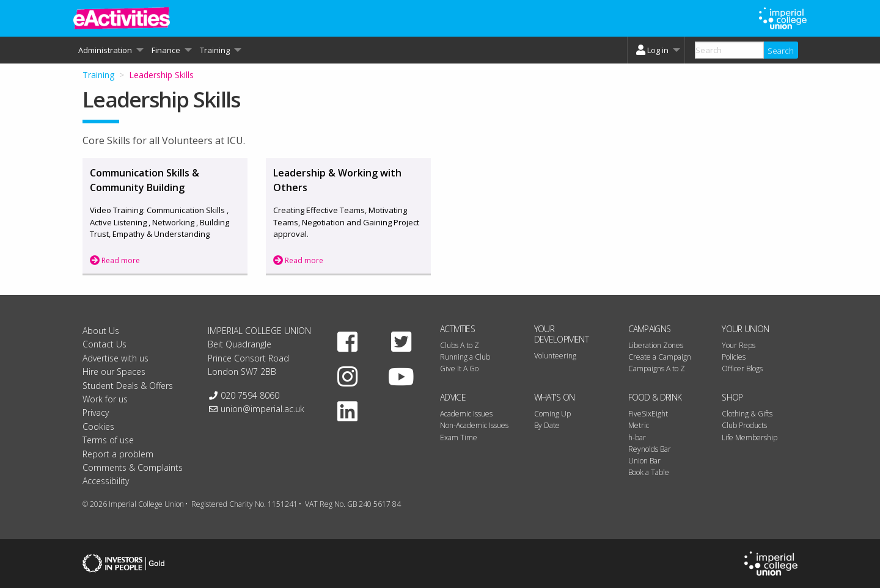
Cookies (98, 426)
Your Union (745, 329)
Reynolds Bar (650, 449)
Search (781, 51)
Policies (734, 357)
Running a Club (465, 357)
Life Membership (750, 437)
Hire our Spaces (114, 372)
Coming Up (552, 414)
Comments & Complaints (133, 467)
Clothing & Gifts (747, 414)
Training (98, 75)
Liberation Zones (656, 345)
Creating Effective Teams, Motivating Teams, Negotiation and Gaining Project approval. (346, 222)
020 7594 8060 (250, 395)
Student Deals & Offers (128, 386)
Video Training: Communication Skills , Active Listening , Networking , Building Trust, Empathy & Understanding (159, 222)
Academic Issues (466, 414)
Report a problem (118, 454)
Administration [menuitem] (105, 50)
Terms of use (108, 440)
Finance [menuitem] (166, 50)
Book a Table (649, 472)
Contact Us (105, 344)
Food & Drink (655, 397)
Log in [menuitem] (651, 50)
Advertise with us (116, 358)
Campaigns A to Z (657, 368)
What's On (555, 397)
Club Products (744, 425)
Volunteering (555, 356)
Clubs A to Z (460, 345)
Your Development (561, 334)
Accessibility (106, 481)
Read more (115, 260)
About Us (101, 331)
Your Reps (739, 345)
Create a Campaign (660, 357)
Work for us (105, 399)
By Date (547, 425)
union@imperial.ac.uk (262, 409)
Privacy (96, 412)
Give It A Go (459, 368)
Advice (453, 397)
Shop (732, 397)
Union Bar (644, 461)
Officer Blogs (742, 368)
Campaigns (650, 329)
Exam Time (459, 437)
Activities (457, 329)
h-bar (637, 437)
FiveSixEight (648, 414)
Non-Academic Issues (474, 425)
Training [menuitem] (215, 50)
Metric (639, 425)
